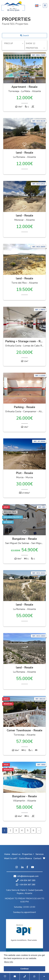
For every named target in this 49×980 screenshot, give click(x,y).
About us (16, 854)
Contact (37, 858)
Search (24, 36)
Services (40, 854)
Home (7, 854)
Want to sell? (11, 858)
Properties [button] (27, 854)
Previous (7, 68)
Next (42, 68)
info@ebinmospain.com (28, 876)
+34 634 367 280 (26, 880)
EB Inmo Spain (13, 6)
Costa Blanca (25, 858)
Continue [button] (24, 969)
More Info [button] (9, 962)
